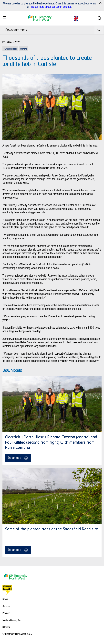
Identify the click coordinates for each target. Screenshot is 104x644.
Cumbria (24, 49)
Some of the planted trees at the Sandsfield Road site (52, 529)
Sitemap (6, 627)
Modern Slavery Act (12, 620)
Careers (6, 606)
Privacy (6, 613)
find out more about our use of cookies (51, 7)
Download (18, 458)
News (5, 599)
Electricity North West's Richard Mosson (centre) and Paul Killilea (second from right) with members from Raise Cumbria (51, 443)
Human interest (10, 49)
